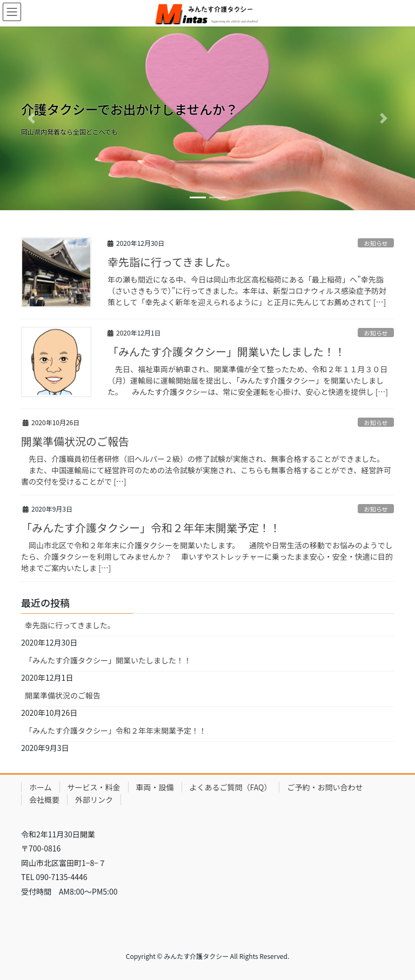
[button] (31, 118)
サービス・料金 (94, 787)
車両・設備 (155, 787)
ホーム (41, 787)
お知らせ (376, 243)
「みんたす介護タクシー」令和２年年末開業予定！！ (151, 528)
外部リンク (94, 800)
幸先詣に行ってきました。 (172, 262)
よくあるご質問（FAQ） (231, 787)
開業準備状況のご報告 (75, 441)
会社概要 (44, 800)
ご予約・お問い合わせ (325, 787)
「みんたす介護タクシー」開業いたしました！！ (226, 351)
